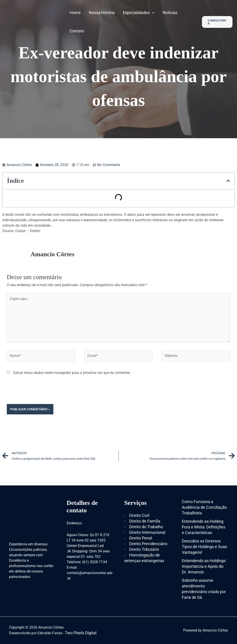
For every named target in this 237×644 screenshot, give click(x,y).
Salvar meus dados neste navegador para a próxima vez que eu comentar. (72, 373)
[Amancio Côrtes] (33, 22)
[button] (228, 181)
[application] (152, 13)
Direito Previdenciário (148, 544)
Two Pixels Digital (81, 633)
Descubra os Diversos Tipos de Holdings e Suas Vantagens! (204, 547)
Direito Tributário (144, 549)
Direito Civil (139, 515)
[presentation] (41, 393)
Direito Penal (141, 538)
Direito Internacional (147, 532)
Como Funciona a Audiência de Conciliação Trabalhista (204, 507)
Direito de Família (145, 521)
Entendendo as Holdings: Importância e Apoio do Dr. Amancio (204, 566)
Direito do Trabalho (146, 527)
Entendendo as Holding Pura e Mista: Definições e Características (204, 527)
